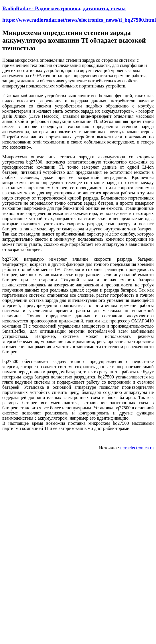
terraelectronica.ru (137, 448)
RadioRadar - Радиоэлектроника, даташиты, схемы (64, 8)
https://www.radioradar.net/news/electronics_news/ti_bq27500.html (79, 20)
